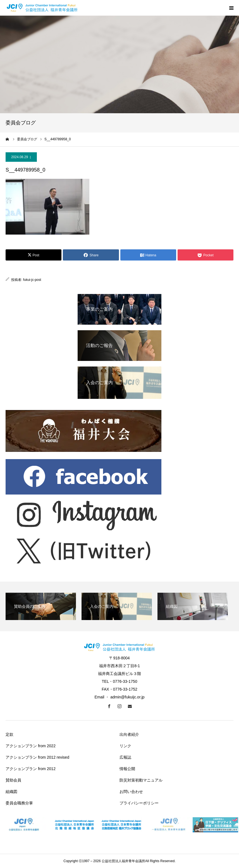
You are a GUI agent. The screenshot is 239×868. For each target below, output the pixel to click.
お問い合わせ (131, 792)
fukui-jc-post (32, 280)
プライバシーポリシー (139, 803)
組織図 (11, 792)
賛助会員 (13, 780)
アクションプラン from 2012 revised (37, 757)
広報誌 (125, 757)
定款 (9, 734)
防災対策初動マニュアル (141, 780)
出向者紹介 (129, 734)
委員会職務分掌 (19, 803)
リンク (125, 746)
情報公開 (127, 769)
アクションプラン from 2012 (31, 769)
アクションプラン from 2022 (31, 746)
